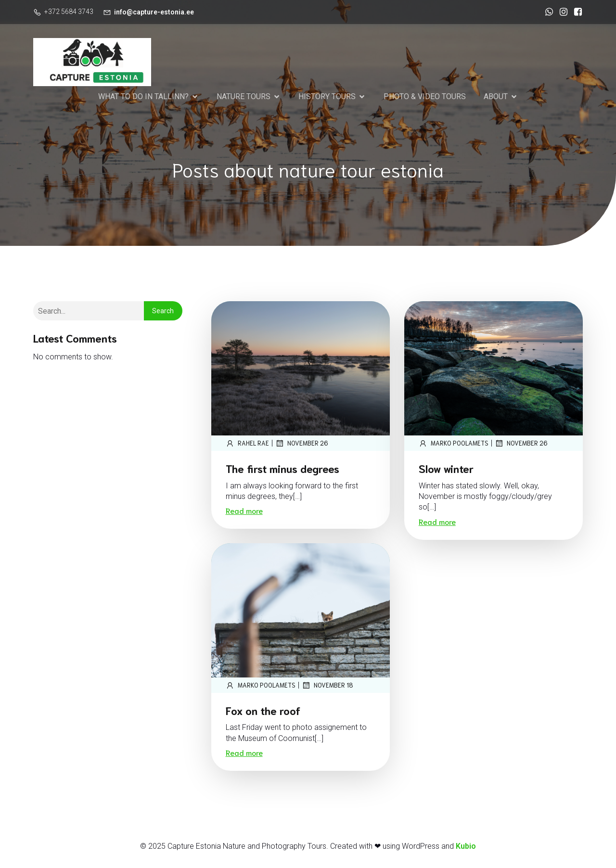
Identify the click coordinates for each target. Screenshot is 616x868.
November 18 (327, 687)
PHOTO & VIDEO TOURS (425, 97)
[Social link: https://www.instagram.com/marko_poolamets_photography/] (561, 12)
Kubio (466, 848)
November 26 (302, 445)
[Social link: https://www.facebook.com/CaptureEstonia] (576, 12)
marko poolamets (454, 445)
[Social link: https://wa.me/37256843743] (547, 12)
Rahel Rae (247, 445)
